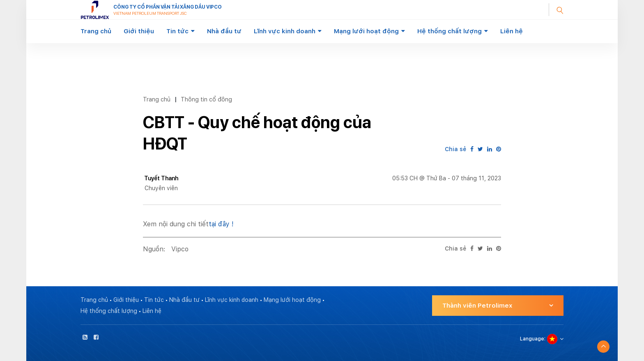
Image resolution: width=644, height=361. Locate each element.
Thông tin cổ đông (206, 99)
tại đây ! (221, 224)
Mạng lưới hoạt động (366, 31)
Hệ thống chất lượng (450, 31)
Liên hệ (512, 31)
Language (532, 339)
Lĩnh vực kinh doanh (285, 31)
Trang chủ (96, 31)
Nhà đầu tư (224, 31)
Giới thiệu (139, 31)
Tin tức (177, 31)
